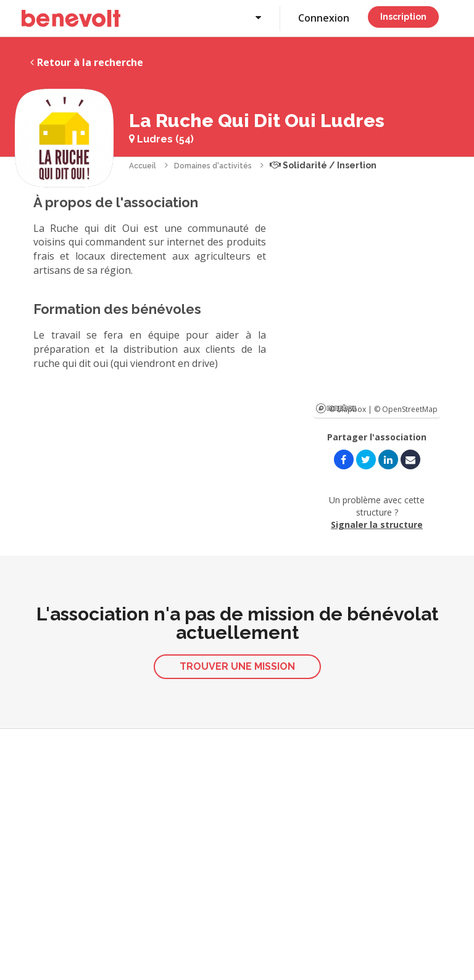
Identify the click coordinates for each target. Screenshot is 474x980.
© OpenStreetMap (406, 409)
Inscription (403, 17)
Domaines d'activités (213, 166)
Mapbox (336, 408)
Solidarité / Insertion (323, 165)
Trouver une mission (237, 666)
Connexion (324, 18)
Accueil (143, 166)
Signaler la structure (377, 525)
